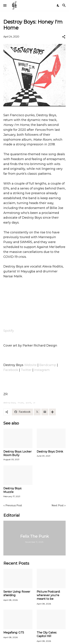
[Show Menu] (5, 5)
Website (30, 365)
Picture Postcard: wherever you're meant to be (48, 595)
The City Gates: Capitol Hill (47, 634)
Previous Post (14, 505)
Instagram (42, 370)
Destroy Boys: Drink (50, 452)
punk (28, 403)
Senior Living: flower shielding (17, 593)
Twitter (26, 370)
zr (34, 403)
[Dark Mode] (58, 5)
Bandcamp (48, 365)
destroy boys (9, 403)
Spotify (9, 331)
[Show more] (52, 412)
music (21, 403)
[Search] (65, 5)
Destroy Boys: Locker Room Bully (18, 453)
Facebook (11, 370)
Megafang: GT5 (14, 633)
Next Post (58, 505)
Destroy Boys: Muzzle (13, 490)
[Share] (64, 37)
